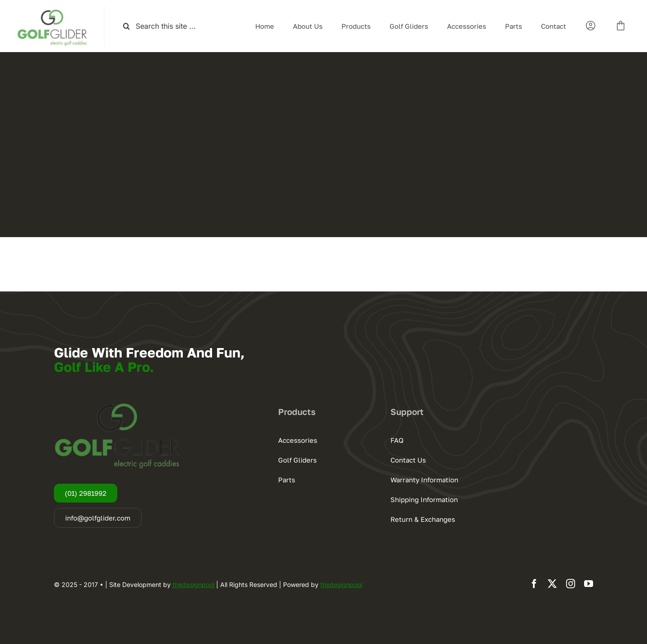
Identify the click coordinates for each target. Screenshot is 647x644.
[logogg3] (52, 9)
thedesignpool (193, 584)
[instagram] (571, 584)
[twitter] (552, 584)
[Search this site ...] (169, 26)
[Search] (126, 26)
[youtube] (589, 584)
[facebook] (534, 584)
